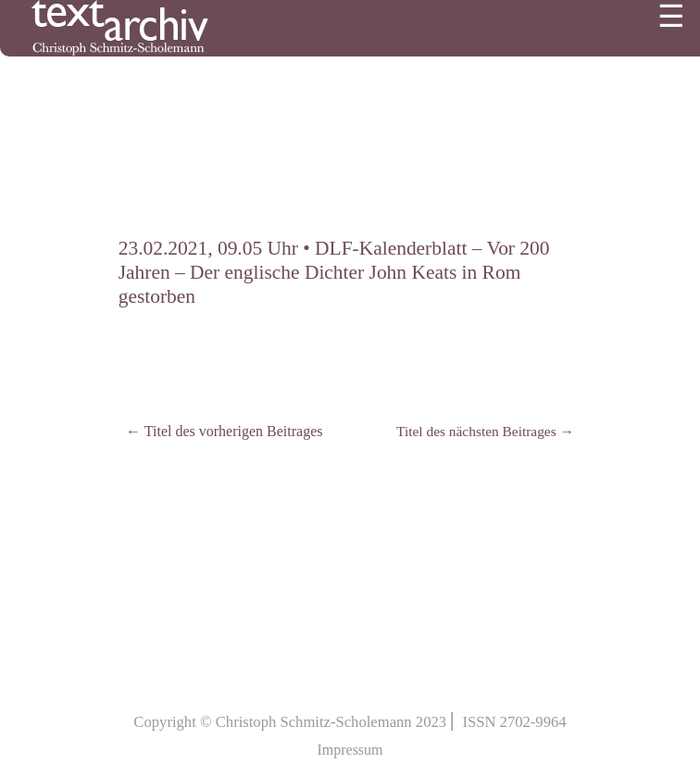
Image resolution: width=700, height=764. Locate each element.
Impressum (350, 750)
